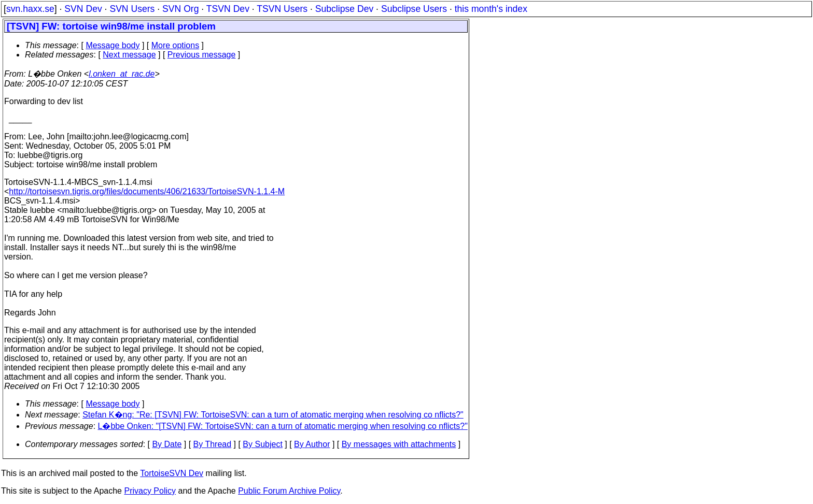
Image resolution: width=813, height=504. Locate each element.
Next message (129, 55)
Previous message (202, 55)
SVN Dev (83, 9)
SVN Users (132, 9)
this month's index (491, 9)
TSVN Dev (228, 9)
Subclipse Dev (344, 9)
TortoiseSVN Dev (172, 473)
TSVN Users (282, 9)
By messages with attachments (399, 444)
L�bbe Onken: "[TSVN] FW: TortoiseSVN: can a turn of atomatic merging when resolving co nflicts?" (283, 426)
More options (176, 45)
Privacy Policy (150, 491)
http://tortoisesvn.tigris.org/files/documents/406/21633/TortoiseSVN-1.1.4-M (147, 191)
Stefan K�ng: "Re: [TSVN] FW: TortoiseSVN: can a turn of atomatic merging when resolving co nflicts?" (273, 415)
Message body (113, 45)
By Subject (262, 444)
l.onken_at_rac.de (122, 74)
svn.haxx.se (30, 9)
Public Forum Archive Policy (289, 491)
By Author (312, 444)
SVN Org (180, 9)
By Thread (213, 444)
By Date (167, 444)
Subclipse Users (414, 9)
